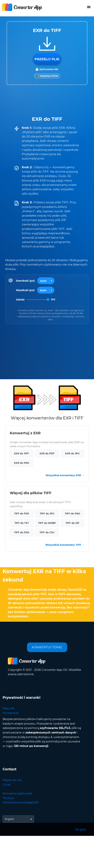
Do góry (81, 829)
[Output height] (46, 290)
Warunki (9, 708)
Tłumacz (8, 798)
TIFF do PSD (22, 532)
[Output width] (46, 281)
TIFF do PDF (22, 513)
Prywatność (11, 713)
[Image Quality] (38, 300)
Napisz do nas (12, 780)
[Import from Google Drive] (47, 76)
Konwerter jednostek (17, 793)
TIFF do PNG (72, 513)
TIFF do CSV (47, 532)
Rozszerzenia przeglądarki (21, 802)
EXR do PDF (47, 453)
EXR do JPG (72, 453)
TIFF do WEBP (47, 523)
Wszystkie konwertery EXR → (65, 475)
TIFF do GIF (72, 523)
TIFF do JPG (47, 513)
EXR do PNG (22, 463)
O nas (7, 785)
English (9, 819)
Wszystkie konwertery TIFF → (65, 545)
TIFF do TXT (22, 523)
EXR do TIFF (22, 453)
